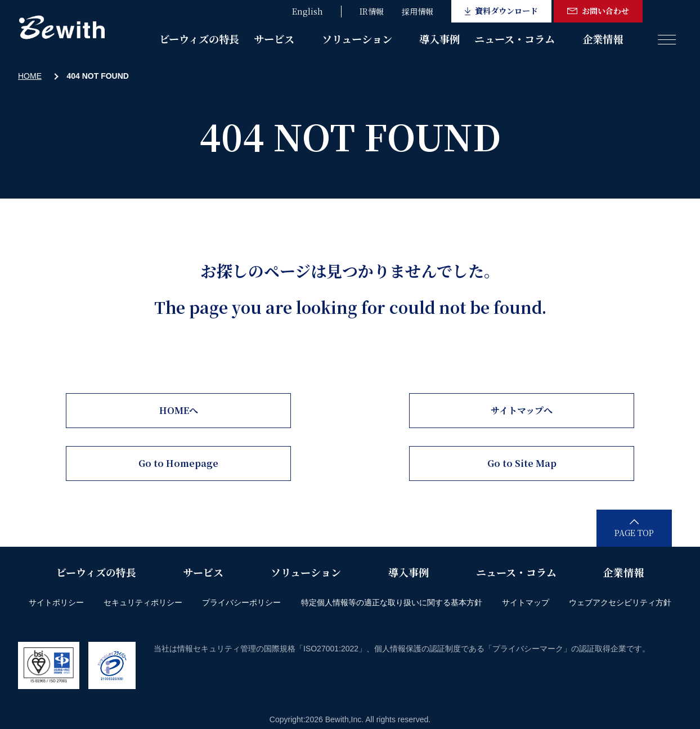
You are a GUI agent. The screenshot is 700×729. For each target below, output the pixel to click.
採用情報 (418, 11)
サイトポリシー (56, 602)
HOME (30, 76)
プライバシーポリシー (241, 602)
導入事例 (439, 39)
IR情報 (372, 11)
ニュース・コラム (515, 39)
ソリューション (357, 39)
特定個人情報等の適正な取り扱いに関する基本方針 (392, 602)
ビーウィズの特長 (199, 39)
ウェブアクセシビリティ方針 (620, 602)
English (308, 11)
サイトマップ (526, 602)
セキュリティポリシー (143, 602)
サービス (274, 39)
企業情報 (603, 39)
